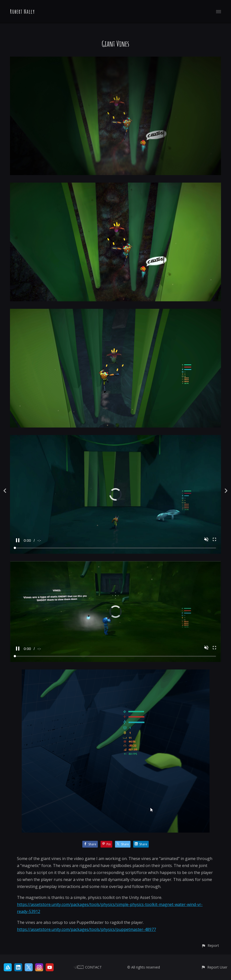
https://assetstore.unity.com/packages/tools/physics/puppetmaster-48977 (86, 929)
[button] (210, 945)
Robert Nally (22, 11)
